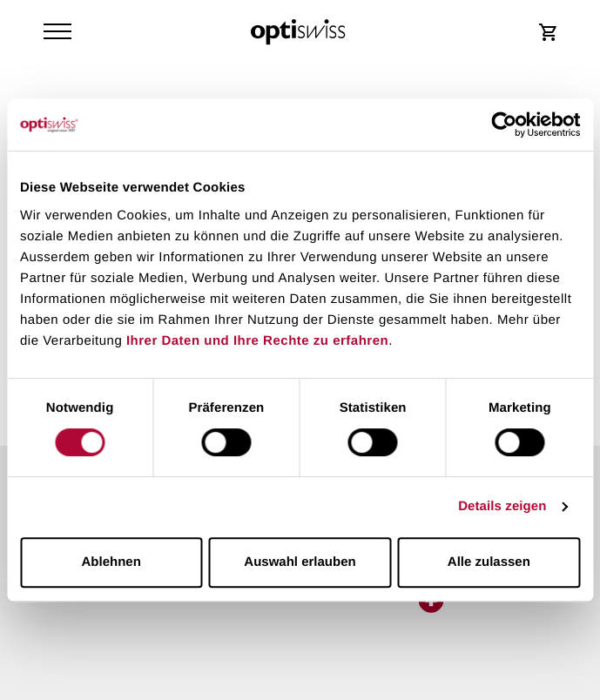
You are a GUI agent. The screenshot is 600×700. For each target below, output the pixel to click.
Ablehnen (111, 562)
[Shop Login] (548, 32)
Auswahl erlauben (300, 562)
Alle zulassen (489, 562)
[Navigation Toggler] (57, 31)
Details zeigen (502, 506)
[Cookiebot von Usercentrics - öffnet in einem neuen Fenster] (504, 125)
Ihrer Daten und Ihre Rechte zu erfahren (257, 341)
